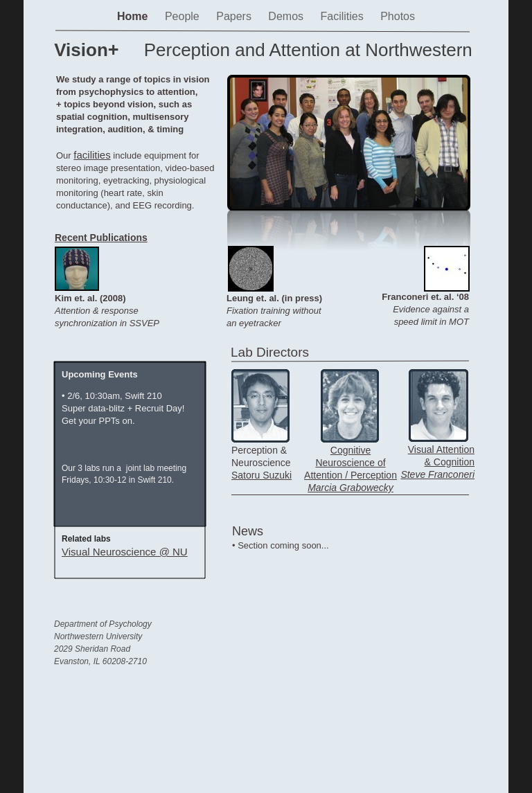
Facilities (343, 16)
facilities (92, 155)
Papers (235, 16)
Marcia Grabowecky (351, 488)
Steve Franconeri (437, 474)
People (184, 16)
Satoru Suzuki (261, 475)
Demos (287, 16)
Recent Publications (101, 238)
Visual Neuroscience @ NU (125, 552)
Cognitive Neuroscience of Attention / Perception (351, 463)
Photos (398, 16)
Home (134, 16)
